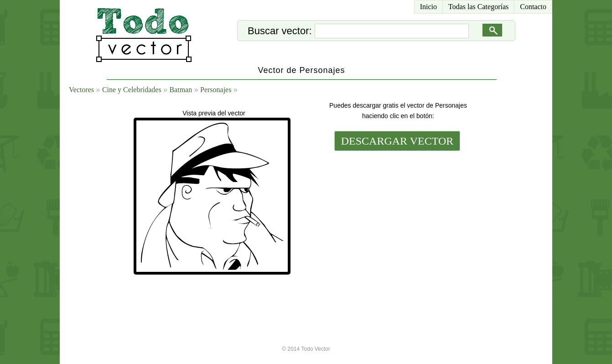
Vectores (81, 90)
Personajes (216, 90)
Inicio (428, 7)
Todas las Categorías (478, 7)
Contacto (533, 7)
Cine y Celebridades (132, 90)
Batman (181, 90)
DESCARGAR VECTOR (397, 141)
